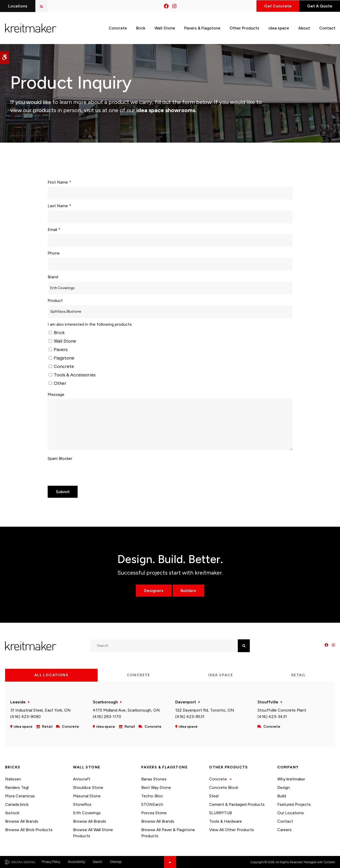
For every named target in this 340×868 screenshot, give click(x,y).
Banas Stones (154, 779)
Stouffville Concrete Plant (282, 710)
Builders (189, 591)
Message (56, 394)
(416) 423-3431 (272, 717)
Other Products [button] (244, 28)
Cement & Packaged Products (237, 804)
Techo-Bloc (152, 796)
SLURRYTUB (220, 813)
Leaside (18, 702)
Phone (54, 253)
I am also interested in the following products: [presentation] (90, 324)
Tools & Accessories (72, 375)
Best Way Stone (156, 787)
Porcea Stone (154, 813)
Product (55, 300)
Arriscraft (82, 779)
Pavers (58, 350)
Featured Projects (294, 804)
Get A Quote (319, 6)
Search (97, 862)
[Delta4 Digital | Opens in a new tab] (20, 862)
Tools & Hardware (225, 821)
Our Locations (291, 813)
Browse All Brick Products (29, 830)
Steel (214, 796)
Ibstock (12, 813)
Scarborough (105, 702)
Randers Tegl (17, 787)
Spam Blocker (60, 458)
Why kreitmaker (291, 779)
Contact (285, 821)
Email (54, 230)
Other (58, 383)
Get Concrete (277, 6)
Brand (53, 277)
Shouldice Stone (88, 787)
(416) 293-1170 (107, 717)
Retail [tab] (298, 675)
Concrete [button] (118, 28)
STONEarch (152, 804)
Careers (284, 830)
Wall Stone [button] (165, 28)
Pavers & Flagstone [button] (202, 28)
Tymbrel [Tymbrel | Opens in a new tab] (329, 862)
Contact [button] (327, 28)
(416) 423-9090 (25, 717)
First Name (59, 182)
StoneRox (82, 804)
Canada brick (17, 804)
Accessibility (76, 862)
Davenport (186, 702)
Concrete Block (224, 787)
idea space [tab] (221, 675)
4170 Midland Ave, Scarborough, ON (126, 710)
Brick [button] (141, 28)
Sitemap (116, 862)
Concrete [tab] (138, 675)
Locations (18, 6)
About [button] (304, 28)
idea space (279, 28)
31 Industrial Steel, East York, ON (40, 710)
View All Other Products (231, 830)
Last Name (59, 206)
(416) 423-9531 (190, 717)
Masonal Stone (87, 796)
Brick (57, 333)
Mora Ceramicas (20, 796)
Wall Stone (62, 341)
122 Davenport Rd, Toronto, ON (205, 710)
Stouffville (268, 702)
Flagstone (61, 358)
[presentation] (87, 473)
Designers (154, 591)
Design (284, 787)
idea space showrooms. (166, 110)
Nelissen (13, 779)
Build (282, 796)
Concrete (61, 366)
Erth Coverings (87, 813)
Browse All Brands (22, 821)
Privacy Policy (51, 862)
